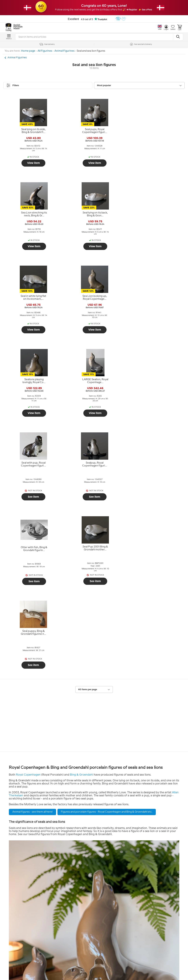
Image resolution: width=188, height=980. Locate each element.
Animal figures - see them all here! (32, 561)
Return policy (21, 849)
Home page (28, 51)
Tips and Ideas (22, 865)
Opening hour (104, 859)
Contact (100, 881)
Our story (101, 854)
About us (101, 842)
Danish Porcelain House (17, 27)
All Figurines (45, 51)
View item (25, 163)
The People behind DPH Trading (116, 849)
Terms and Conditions (27, 854)
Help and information (29, 842)
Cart (180, 28)
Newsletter (21, 881)
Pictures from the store (110, 865)
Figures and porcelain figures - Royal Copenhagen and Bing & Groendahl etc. (107, 561)
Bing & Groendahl (81, 524)
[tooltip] (25, 131)
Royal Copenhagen (28, 524)
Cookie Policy (21, 870)
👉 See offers (150, 10)
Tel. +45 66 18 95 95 (107, 910)
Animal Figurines (64, 51)
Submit (69, 916)
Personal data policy (26, 859)
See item (25, 331)
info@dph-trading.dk (108, 917)
